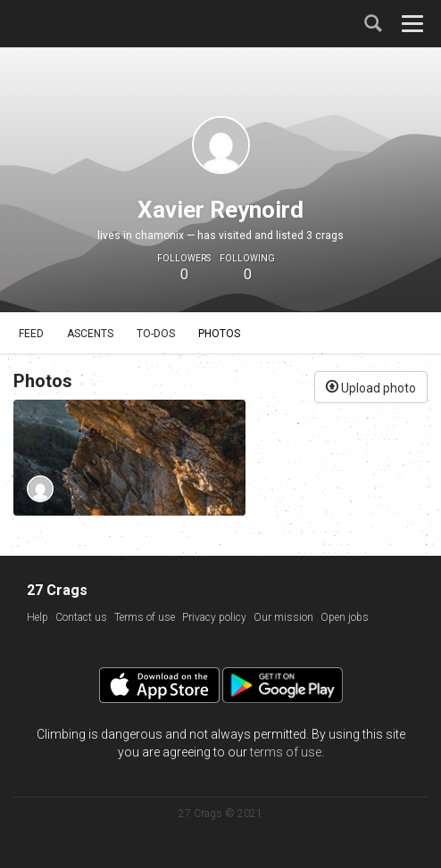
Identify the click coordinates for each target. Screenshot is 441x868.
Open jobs (345, 617)
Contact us (81, 617)
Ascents (90, 334)
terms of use (286, 752)
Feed (31, 334)
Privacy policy (214, 617)
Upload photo (371, 386)
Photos (219, 334)
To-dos (156, 334)
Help (37, 617)
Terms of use (145, 617)
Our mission (283, 617)
